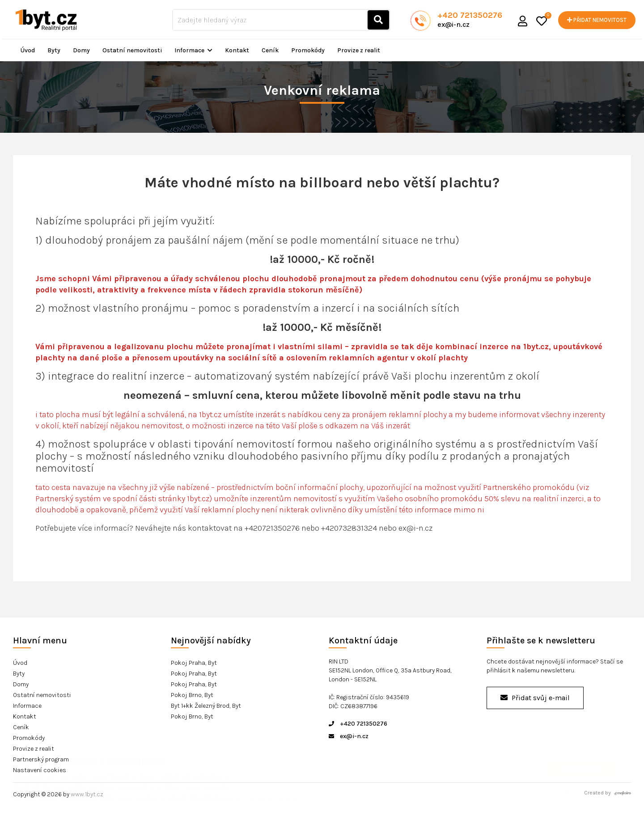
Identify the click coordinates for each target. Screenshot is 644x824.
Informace (193, 50)
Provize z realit (359, 50)
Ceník (270, 50)
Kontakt (237, 50)
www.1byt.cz (87, 794)
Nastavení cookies (40, 770)
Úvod (28, 50)
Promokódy (308, 50)
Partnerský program (41, 759)
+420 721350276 (470, 15)
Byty (54, 50)
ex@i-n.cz (453, 24)
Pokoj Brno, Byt (192, 695)
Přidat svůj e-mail (535, 698)
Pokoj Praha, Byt (194, 663)
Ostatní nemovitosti (132, 50)
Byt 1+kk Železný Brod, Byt (206, 706)
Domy (81, 50)
